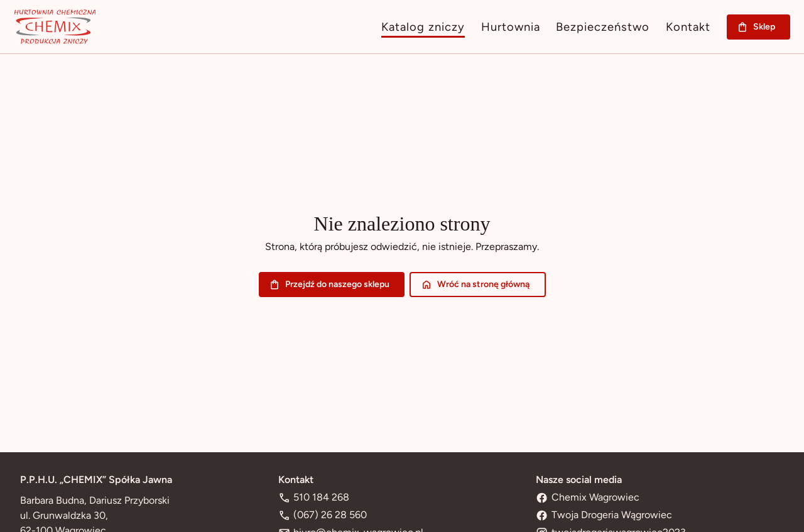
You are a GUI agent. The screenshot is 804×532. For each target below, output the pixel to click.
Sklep (758, 27)
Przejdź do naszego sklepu (332, 285)
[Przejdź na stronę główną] (55, 27)
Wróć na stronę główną (478, 285)
